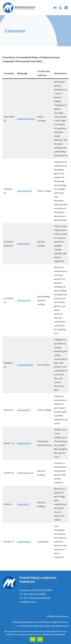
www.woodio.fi (24, 542)
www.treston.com (25, 473)
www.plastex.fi (24, 300)
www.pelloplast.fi (25, 365)
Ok (33, 639)
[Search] (60, 8)
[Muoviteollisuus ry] (20, 8)
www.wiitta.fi (23, 504)
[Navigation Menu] (66, 8)
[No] (67, 636)
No (40, 639)
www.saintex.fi (24, 410)
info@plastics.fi (28, 602)
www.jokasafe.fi (25, 191)
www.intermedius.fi (26, 119)
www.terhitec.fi (24, 443)
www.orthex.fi (24, 244)
